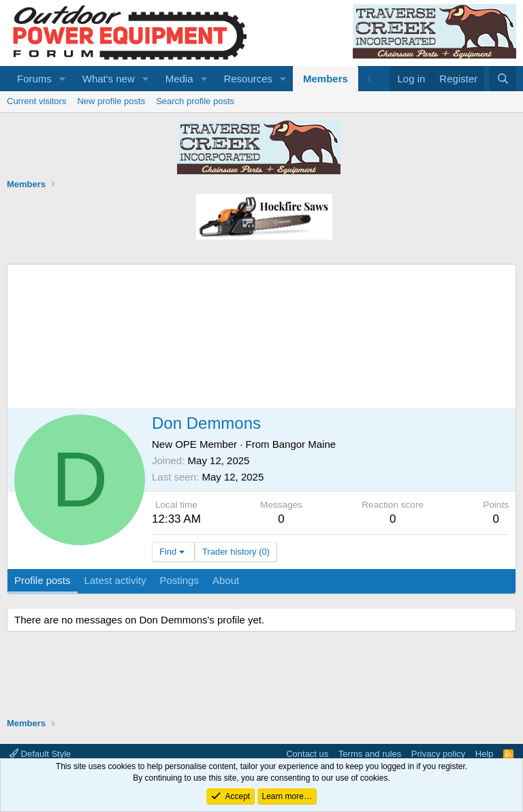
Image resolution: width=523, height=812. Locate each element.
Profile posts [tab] (43, 580)
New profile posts (111, 101)
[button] (63, 79)
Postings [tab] (179, 580)
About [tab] (226, 580)
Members (326, 79)
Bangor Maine (304, 444)
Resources (248, 79)
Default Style (40, 754)
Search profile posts (195, 101)
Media (179, 79)
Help (485, 754)
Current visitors (36, 101)
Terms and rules (370, 754)
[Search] (503, 79)
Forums (34, 79)
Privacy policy (438, 754)
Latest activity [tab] (115, 580)
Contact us (307, 754)
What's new (109, 79)
